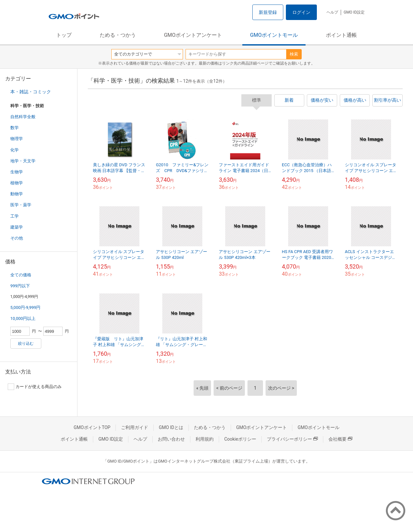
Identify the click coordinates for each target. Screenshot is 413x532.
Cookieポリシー (240, 439)
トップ (64, 35)
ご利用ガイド (135, 427)
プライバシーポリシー (292, 439)
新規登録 (268, 12)
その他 (17, 238)
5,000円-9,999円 (25, 307)
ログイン (301, 12)
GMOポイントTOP (92, 427)
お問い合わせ (171, 439)
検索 (294, 54)
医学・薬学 (21, 205)
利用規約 (205, 439)
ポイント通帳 (341, 35)
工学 (15, 216)
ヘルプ (332, 12)
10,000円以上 (23, 318)
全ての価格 (21, 275)
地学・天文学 (23, 161)
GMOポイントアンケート (193, 35)
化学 (15, 150)
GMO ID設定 (354, 12)
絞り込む (26, 343)
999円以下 (20, 286)
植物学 (17, 183)
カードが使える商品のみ (35, 387)
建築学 (17, 227)
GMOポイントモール (274, 35)
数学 (15, 128)
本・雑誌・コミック (31, 92)
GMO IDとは (171, 427)
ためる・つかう (118, 35)
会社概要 (340, 439)
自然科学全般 (23, 117)
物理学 (17, 139)
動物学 (17, 194)
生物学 (17, 172)
